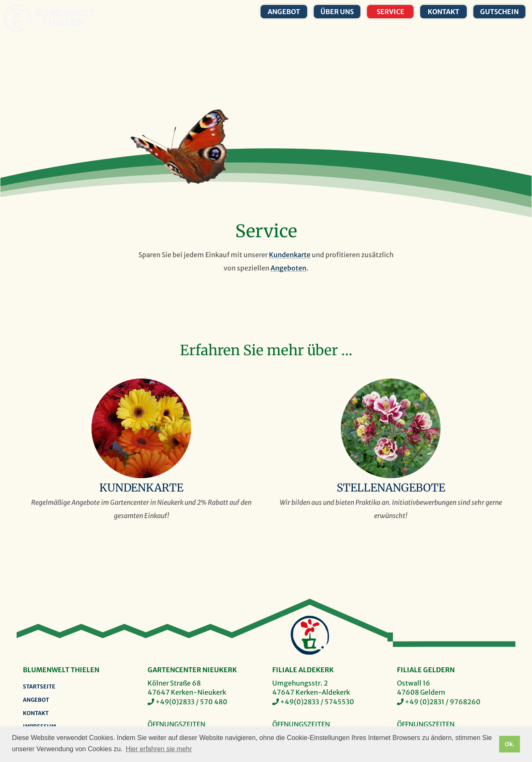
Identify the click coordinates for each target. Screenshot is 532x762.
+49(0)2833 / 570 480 (191, 702)
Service (390, 12)
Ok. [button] (509, 744)
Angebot (284, 12)
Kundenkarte (290, 255)
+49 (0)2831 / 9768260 (443, 702)
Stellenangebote (391, 488)
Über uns (337, 12)
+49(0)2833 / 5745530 (317, 702)
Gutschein (499, 12)
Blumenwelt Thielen (17, 18)
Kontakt (443, 12)
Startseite (39, 687)
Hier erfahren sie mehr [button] (159, 749)
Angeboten (288, 268)
